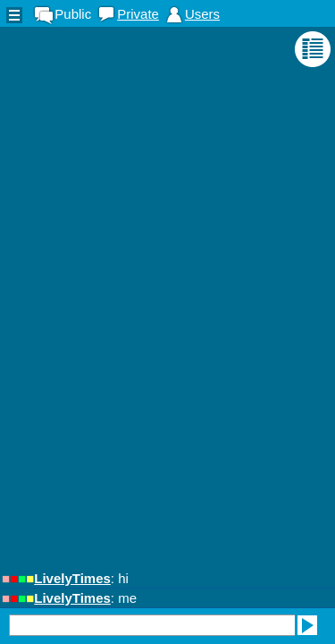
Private (138, 14)
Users (202, 14)
